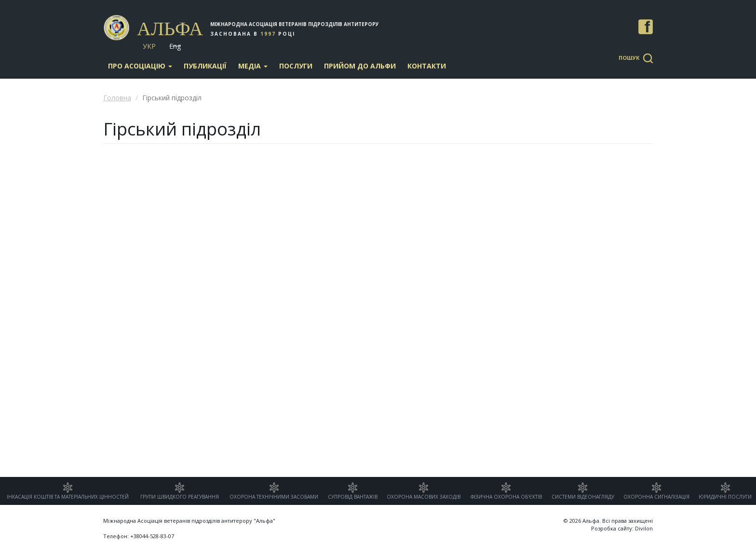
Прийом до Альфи (360, 66)
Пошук (629, 58)
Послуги (296, 66)
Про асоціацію (140, 66)
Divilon (644, 528)
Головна (117, 98)
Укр (149, 46)
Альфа (170, 29)
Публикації (205, 66)
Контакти (427, 66)
